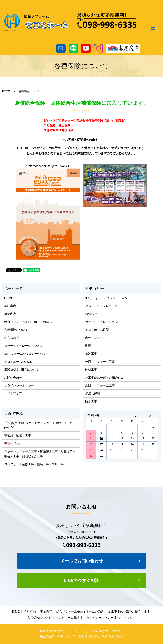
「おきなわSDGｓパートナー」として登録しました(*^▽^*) (39, 425)
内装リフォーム (96, 338)
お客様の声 (12, 338)
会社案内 (10, 306)
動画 (88, 346)
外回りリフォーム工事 (100, 362)
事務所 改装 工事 (18, 435)
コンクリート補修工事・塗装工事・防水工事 (34, 464)
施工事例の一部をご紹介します (106, 378)
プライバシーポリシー (19, 385)
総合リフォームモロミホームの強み (28, 322)
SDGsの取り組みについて (22, 370)
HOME (6, 91)
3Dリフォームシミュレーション (25, 354)
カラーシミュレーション (101, 322)
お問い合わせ (13, 378)
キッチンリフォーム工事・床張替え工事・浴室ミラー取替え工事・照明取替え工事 (40, 454)
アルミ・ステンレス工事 (101, 306)
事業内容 (10, 314)
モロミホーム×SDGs (18, 362)
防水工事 (91, 401)
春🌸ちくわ (12, 444)
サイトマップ (13, 393)
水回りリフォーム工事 (100, 385)
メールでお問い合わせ (81, 561)
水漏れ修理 (93, 393)
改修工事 (91, 370)
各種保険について (16, 330)
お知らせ (91, 314)
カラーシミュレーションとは (24, 346)
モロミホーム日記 (97, 330)
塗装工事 (91, 354)
